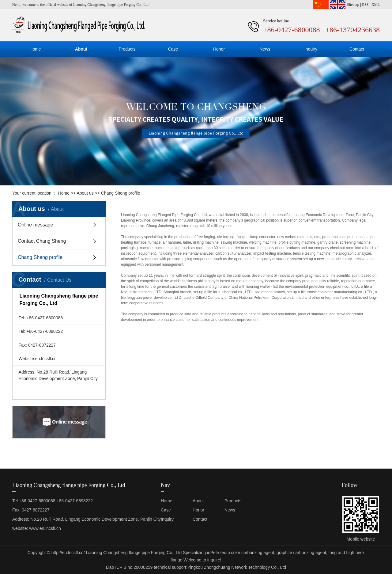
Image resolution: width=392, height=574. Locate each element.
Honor (219, 49)
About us (85, 193)
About (81, 49)
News (265, 49)
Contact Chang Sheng (42, 241)
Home (35, 49)
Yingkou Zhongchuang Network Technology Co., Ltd (237, 567)
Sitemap (353, 5)
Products (127, 49)
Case (173, 49)
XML (376, 5)
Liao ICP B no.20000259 (129, 567)
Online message (36, 225)
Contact (357, 49)
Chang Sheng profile (40, 257)
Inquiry (311, 49)
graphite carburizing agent (301, 553)
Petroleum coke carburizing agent (242, 553)
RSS (365, 5)
